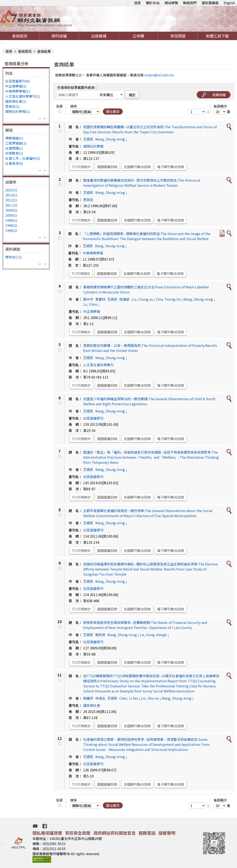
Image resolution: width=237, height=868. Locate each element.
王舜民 (112, 299)
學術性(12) (14, 257)
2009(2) (11, 210)
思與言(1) (13, 106)
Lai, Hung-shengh (153, 635)
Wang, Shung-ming (110, 139)
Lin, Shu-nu (150, 698)
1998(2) (11, 225)
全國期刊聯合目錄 (137, 167)
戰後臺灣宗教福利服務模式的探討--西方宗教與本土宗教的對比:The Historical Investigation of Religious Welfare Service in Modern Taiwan (142, 183)
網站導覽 (171, 3)
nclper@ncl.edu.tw (159, 75)
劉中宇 (88, 299)
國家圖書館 (210, 3)
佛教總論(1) (14, 138)
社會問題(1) (14, 148)
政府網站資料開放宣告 (114, 833)
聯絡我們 (190, 3)
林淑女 (100, 698)
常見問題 (178, 36)
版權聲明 (167, 833)
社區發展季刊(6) (18, 81)
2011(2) (11, 205)
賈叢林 (100, 299)
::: (128, 3)
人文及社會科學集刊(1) (23, 96)
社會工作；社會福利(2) (23, 158)
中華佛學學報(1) (18, 91)
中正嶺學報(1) (16, 86)
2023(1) (11, 190)
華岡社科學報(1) (18, 111)
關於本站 (153, 3)
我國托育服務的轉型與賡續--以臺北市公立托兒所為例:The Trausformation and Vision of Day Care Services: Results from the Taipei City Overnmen (150, 129)
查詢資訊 (20, 36)
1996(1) (11, 230)
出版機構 (99, 36)
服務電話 (147, 833)
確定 (132, 95)
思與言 (88, 200)
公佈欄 (138, 36)
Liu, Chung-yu (142, 299)
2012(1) (11, 200)
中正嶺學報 (92, 311)
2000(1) (11, 215)
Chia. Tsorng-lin (168, 299)
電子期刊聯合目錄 (171, 167)
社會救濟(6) (14, 163)
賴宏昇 (100, 635)
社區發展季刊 (93, 418)
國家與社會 (92, 705)
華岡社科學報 (93, 146)
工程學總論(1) (16, 143)
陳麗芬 (88, 698)
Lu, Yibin (90, 304)
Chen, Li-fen (129, 698)
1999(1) (11, 220)
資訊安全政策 (78, 833)
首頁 (138, 3)
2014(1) (11, 195)
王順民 (88, 139)
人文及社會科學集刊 (98, 365)
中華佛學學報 (93, 253)
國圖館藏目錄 (107, 167)
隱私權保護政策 (47, 833)
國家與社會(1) (16, 101)
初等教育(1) (14, 153)
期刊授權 (59, 36)
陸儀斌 (124, 299)
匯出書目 (113, 111)
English (229, 3)
